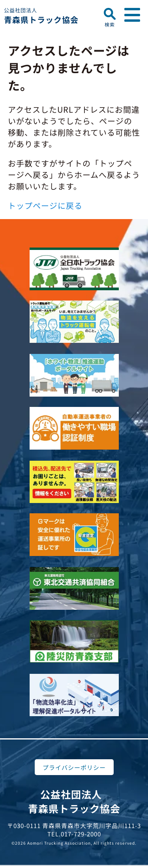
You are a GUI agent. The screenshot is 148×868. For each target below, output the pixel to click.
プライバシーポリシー (74, 767)
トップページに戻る (45, 205)
